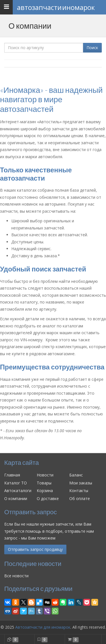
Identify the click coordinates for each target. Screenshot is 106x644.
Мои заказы (81, 483)
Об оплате (80, 498)
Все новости (16, 576)
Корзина (45, 491)
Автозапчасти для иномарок (43, 627)
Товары (44, 483)
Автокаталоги (18, 491)
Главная (12, 475)
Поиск (92, 48)
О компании (16, 498)
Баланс (76, 475)
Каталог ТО (16, 483)
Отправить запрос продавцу (35, 549)
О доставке (48, 498)
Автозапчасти (56, 7)
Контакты (79, 491)
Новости (45, 475)
